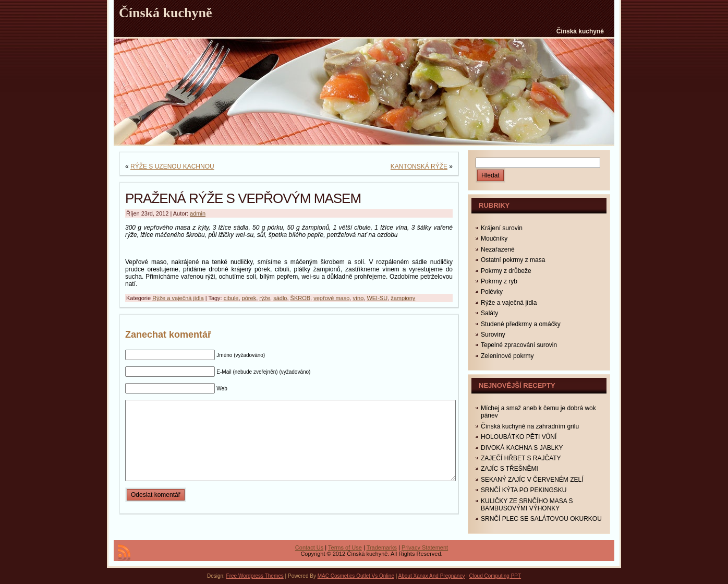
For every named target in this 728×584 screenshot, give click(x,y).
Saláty (489, 313)
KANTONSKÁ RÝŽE (419, 166)
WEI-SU (377, 298)
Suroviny (493, 335)
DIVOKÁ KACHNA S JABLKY (522, 448)
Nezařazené (498, 249)
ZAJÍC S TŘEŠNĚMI (509, 469)
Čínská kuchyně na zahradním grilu (530, 426)
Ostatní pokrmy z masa (513, 260)
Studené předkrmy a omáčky (521, 324)
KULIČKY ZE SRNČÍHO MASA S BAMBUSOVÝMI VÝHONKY (527, 505)
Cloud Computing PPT (495, 576)
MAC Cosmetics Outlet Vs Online (356, 576)
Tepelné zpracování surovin (519, 345)
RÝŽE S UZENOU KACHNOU (172, 166)
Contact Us (309, 547)
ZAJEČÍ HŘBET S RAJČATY (521, 458)
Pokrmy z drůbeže (506, 271)
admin (198, 213)
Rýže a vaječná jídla (178, 298)
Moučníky (494, 239)
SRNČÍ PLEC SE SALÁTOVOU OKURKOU (541, 519)
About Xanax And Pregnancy (432, 576)
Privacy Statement (425, 547)
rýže (265, 298)
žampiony (403, 298)
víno (358, 298)
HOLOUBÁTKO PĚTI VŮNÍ (519, 437)
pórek (249, 298)
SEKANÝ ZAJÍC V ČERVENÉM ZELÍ (532, 480)
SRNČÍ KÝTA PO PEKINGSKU (524, 490)
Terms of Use (345, 547)
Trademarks (382, 547)
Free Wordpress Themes (255, 576)
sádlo (280, 298)
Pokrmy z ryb (499, 281)
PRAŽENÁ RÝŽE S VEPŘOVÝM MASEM (243, 198)
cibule (231, 298)
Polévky (492, 292)
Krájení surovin (502, 228)
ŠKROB (301, 298)
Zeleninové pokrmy (507, 356)
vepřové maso (331, 298)
